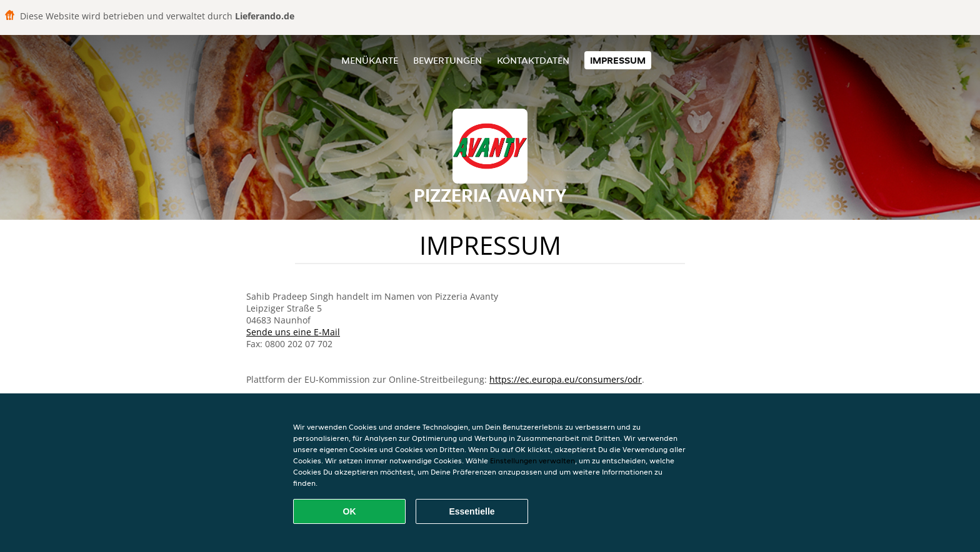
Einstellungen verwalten (532, 461)
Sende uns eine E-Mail (293, 332)
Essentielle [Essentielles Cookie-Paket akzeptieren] (472, 511)
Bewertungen (447, 60)
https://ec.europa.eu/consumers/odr (566, 379)
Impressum (618, 60)
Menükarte (370, 60)
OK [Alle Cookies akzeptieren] (350, 511)
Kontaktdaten (533, 60)
